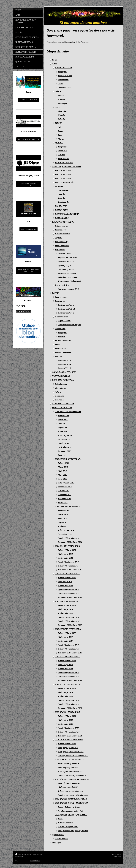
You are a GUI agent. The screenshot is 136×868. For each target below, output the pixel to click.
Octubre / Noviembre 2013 (69, 538)
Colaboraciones (64, 88)
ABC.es (58, 392)
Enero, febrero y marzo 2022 (70, 763)
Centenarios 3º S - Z (66, 313)
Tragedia (62, 198)
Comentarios (60, 329)
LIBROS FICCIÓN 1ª (64, 171)
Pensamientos (61, 348)
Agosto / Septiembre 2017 (68, 645)
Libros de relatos (62, 246)
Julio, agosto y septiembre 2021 (71, 752)
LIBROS (59, 123)
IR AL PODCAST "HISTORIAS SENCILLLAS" (29, 271)
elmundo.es (60, 400)
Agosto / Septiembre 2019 (68, 700)
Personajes (62, 103)
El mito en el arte (65, 76)
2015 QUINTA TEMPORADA (67, 574)
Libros (58, 344)
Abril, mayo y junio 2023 (68, 787)
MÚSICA (59, 143)
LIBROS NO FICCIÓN (65, 182)
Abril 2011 (62, 424)
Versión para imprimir (24, 854)
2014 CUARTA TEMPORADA (68, 546)
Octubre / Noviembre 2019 (69, 704)
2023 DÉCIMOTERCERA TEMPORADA (72, 779)
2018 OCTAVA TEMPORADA (67, 657)
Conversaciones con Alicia (69, 289)
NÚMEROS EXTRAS (61, 376)
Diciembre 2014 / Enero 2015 (70, 570)
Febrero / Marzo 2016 (67, 605)
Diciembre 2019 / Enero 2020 (70, 708)
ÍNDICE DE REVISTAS (62, 408)
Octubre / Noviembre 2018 (69, 677)
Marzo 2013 (63, 514)
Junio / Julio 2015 (65, 586)
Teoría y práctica (62, 285)
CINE (57, 107)
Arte (60, 127)
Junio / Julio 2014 (65, 558)
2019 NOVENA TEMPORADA (68, 684)
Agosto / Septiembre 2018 (68, 673)
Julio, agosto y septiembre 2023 (71, 791)
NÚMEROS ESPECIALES (63, 404)
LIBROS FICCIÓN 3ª (64, 178)
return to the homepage (80, 42)
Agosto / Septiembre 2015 (68, 590)
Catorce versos (61, 297)
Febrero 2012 (63, 463)
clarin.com (59, 396)
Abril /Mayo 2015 (65, 582)
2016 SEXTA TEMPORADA (67, 601)
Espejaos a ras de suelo (67, 257)
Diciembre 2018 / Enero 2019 (70, 680)
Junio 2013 (63, 526)
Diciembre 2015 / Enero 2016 (70, 597)
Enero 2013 (63, 503)
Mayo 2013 (63, 522)
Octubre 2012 (63, 491)
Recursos (62, 337)
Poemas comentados (63, 352)
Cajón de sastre (64, 321)
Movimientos (63, 80)
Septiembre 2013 (65, 534)
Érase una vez (61, 230)
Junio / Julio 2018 (65, 669)
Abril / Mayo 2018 (65, 665)
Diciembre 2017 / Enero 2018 (70, 653)
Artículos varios (64, 254)
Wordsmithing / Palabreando (70, 281)
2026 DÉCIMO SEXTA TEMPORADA (71, 815)
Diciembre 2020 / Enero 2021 (70, 736)
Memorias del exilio (66, 261)
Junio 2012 (63, 479)
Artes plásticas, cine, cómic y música (73, 831)
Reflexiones (60, 250)
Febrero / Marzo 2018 (67, 661)
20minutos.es (60, 388)
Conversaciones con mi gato (69, 325)
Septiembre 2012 (65, 487)
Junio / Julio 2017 (65, 641)
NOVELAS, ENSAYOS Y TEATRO (66, 167)
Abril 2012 (62, 471)
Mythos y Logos (64, 265)
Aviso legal (56, 843)
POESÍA (56, 293)
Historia (61, 99)
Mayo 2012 (63, 475)
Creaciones (63, 151)
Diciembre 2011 (64, 451)
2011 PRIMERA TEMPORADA (68, 412)
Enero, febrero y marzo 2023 (70, 783)
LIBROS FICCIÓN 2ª (64, 174)
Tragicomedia (64, 202)
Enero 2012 (63, 455)
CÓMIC (58, 91)
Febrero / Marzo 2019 (67, 688)
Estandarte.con (61, 384)
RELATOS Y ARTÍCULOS (63, 222)
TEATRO (59, 186)
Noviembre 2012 (65, 495)
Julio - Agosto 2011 (66, 435)
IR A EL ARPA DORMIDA (28, 100)
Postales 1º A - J (64, 360)
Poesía (61, 819)
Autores (61, 95)
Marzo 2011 (63, 420)
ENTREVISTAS (62, 210)
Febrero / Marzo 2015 (67, 578)
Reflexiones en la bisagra (68, 277)
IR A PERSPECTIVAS (29, 229)
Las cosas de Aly (62, 242)
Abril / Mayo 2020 (65, 720)
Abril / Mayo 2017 (65, 637)
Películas (62, 119)
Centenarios (60, 301)
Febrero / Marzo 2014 (67, 550)
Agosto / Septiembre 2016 (68, 617)
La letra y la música (63, 341)
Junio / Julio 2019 (65, 696)
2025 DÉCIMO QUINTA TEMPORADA (72, 803)
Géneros (61, 155)
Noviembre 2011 (65, 447)
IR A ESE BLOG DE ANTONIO (29, 139)
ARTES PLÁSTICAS (64, 68)
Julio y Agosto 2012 (66, 483)
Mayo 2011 (62, 427)
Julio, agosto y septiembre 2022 (71, 771)
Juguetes (59, 238)
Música (61, 139)
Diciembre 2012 (64, 499)
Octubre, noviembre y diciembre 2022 (73, 775)
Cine (60, 135)
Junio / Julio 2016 (65, 613)
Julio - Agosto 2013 (66, 530)
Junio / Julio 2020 (65, 724)
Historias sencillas (63, 234)
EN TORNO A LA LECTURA (67, 214)
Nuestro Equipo (62, 839)
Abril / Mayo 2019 (65, 692)
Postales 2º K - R (65, 364)
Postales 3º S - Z (65, 368)
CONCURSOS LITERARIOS (64, 372)
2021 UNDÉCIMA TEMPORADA (69, 740)
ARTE (55, 64)
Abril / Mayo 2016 (65, 609)
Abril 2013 (62, 518)
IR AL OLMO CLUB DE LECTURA (28, 184)
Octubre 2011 (63, 443)
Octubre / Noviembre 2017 (69, 649)
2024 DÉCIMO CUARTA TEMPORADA (72, 799)
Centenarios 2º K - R (66, 309)
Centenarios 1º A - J (66, 305)
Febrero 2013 (63, 510)
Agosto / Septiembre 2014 (68, 562)
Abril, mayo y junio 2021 (68, 748)
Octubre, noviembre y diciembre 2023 (73, 795)
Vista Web (117, 856)
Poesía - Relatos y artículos (69, 807)
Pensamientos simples (67, 273)
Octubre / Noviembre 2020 (69, 732)
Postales (58, 356)
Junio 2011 (63, 431)
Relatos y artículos (65, 823)
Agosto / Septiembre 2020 (68, 728)
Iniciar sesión (116, 854)
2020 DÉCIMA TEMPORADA (68, 712)
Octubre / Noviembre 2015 (69, 594)
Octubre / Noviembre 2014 (69, 566)
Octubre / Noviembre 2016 (69, 621)
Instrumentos (63, 159)
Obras (60, 84)
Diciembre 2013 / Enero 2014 (70, 542)
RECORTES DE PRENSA (63, 380)
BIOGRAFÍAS (61, 206)
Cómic (61, 131)
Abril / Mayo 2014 (65, 554)
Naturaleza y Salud (66, 269)
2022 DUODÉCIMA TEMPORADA (70, 760)
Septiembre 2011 (65, 439)
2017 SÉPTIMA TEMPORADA (68, 629)
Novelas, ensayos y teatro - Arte (71, 811)
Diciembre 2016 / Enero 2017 (70, 625)
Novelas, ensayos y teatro (68, 827)
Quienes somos (58, 835)
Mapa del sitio (37, 854)
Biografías (62, 72)
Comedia (62, 194)
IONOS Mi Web (35, 861)
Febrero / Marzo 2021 (67, 744)
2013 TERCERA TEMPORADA (68, 507)
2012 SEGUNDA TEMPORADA (68, 459)
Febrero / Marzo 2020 (67, 716)
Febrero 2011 (63, 416)
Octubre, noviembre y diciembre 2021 (73, 756)
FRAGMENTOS (62, 218)
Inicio (54, 60)
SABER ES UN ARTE (64, 163)
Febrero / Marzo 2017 (67, 633)
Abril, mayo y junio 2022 (68, 767)
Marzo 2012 (63, 467)
